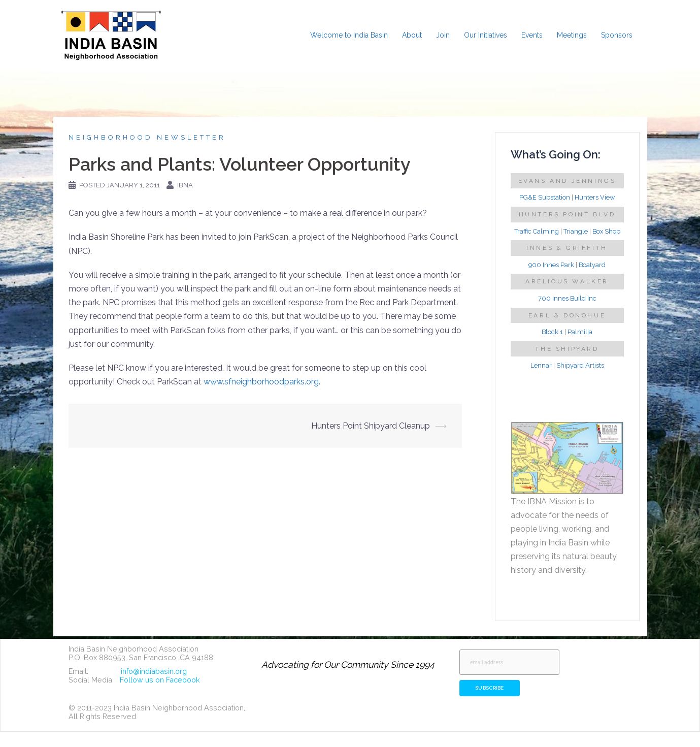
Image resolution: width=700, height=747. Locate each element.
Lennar (541, 365)
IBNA (185, 185)
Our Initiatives (486, 35)
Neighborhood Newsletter (147, 137)
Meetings (572, 35)
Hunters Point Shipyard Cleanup (371, 426)
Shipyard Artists (580, 365)
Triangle (576, 231)
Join (443, 35)
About (412, 35)
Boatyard (592, 265)
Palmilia (580, 332)
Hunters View (595, 197)
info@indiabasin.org (154, 671)
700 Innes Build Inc (567, 298)
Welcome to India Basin (349, 35)
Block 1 (552, 332)
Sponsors (617, 35)
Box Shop (606, 231)
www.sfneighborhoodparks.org (261, 382)
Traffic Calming (537, 231)
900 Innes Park (551, 265)
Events (532, 35)
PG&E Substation (545, 197)
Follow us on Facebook (160, 680)
